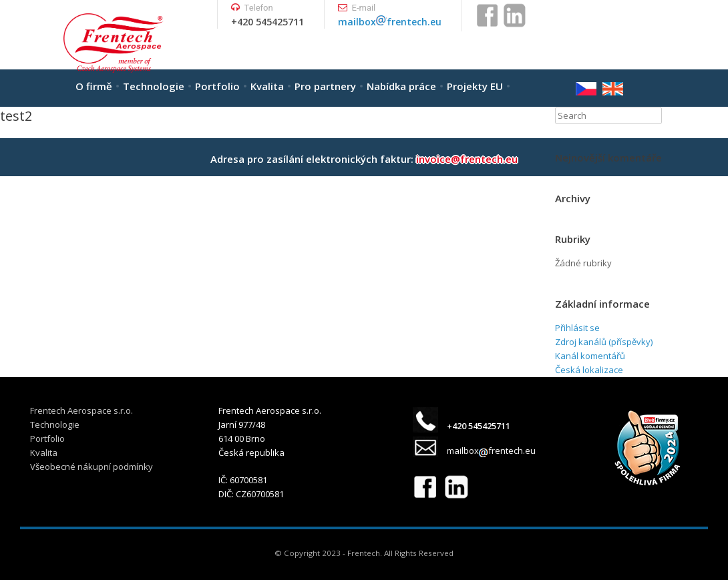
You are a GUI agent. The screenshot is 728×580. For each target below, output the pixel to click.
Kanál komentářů (590, 356)
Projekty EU (475, 86)
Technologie (154, 86)
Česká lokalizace (589, 370)
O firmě (94, 86)
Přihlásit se (577, 328)
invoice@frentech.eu (467, 159)
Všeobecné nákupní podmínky (92, 467)
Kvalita (267, 86)
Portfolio (217, 86)
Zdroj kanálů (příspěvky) (604, 342)
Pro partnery (325, 86)
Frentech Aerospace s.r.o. (81, 410)
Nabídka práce (401, 86)
